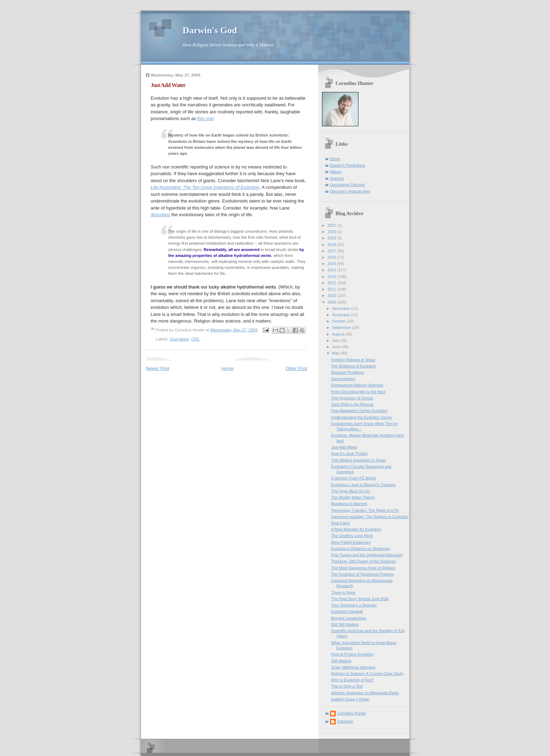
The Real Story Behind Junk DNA (360, 599)
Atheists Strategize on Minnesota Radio (365, 693)
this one (205, 118)
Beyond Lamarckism (349, 618)
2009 (333, 302)
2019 (333, 238)
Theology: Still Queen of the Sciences (363, 561)
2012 (333, 283)
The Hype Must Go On (351, 491)
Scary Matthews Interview (353, 667)
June (337, 347)
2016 (333, 257)
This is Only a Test (347, 686)
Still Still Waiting (345, 624)
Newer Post (158, 368)
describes (161, 215)
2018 (333, 245)
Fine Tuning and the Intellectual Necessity (367, 555)
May (336, 353)
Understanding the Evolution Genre (361, 417)
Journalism (179, 339)
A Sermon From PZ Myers (354, 478)
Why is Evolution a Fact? (353, 680)
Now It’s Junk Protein (349, 453)
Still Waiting (341, 661)
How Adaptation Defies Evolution (359, 411)
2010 (333, 296)
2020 (333, 232)
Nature (336, 172)
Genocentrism (343, 379)
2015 (333, 264)
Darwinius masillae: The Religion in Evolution (370, 517)
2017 (333, 251)
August (339, 334)
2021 (333, 225)
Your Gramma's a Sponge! (354, 605)
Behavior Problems (347, 372)
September (342, 327)
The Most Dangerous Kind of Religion (363, 568)
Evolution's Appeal (347, 611)
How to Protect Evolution (352, 654)
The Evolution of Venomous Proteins (363, 574)
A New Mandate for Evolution (356, 529)
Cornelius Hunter (352, 713)
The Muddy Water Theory (353, 497)
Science (337, 178)
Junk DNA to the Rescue (352, 404)
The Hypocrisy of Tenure (352, 398)
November (342, 315)
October (340, 321)
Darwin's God (210, 30)
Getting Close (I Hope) (350, 699)
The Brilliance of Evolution (354, 366)
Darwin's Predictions (348, 165)
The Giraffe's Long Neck (352, 536)
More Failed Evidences (351, 542)
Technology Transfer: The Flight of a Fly (365, 510)
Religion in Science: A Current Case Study (367, 674)
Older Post (296, 368)
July (336, 340)
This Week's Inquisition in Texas (358, 460)
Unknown (345, 721)
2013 (333, 277)
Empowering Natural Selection (357, 385)
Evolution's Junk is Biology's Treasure (363, 485)
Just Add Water (344, 447)
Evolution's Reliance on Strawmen (360, 549)
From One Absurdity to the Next (358, 392)
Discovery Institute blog (350, 191)
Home (227, 368)
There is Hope (343, 592)
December (342, 309)
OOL (195, 339)
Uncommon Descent (348, 185)
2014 (333, 270)
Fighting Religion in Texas (353, 360)
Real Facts (340, 523)
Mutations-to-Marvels (349, 504)
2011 (333, 289)
